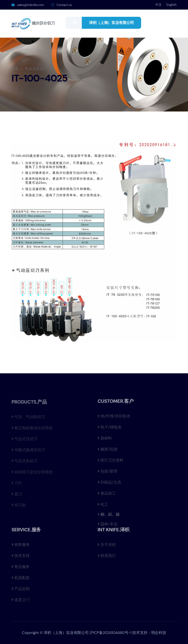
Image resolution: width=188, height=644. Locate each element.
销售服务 (21, 546)
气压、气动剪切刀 (28, 419)
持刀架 (19, 507)
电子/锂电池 (109, 429)
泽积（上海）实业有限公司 (111, 23)
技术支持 (21, 557)
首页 (15, 69)
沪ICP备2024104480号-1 (110, 633)
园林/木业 (108, 525)
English (171, 5)
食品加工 (107, 495)
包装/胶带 (108, 473)
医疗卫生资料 (111, 462)
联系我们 (107, 557)
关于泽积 (107, 546)
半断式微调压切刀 (28, 452)
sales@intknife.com (30, 5)
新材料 (105, 440)
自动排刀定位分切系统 (32, 474)
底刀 (17, 496)
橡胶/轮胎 (108, 451)
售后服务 (21, 568)
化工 (103, 506)
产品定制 (21, 590)
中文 (159, 5)
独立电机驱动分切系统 (32, 430)
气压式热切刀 (24, 463)
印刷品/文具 (109, 484)
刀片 (17, 485)
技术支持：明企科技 (149, 633)
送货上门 (21, 601)
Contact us (64, 5)
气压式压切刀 (24, 441)
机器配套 (21, 579)
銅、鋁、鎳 (110, 516)
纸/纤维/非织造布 (114, 418)
